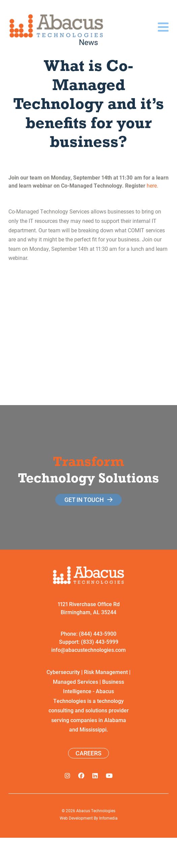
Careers (88, 753)
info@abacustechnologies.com (88, 650)
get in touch (84, 500)
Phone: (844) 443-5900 (88, 634)
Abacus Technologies (96, 811)
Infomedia (108, 818)
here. (152, 185)
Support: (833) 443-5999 (89, 642)
